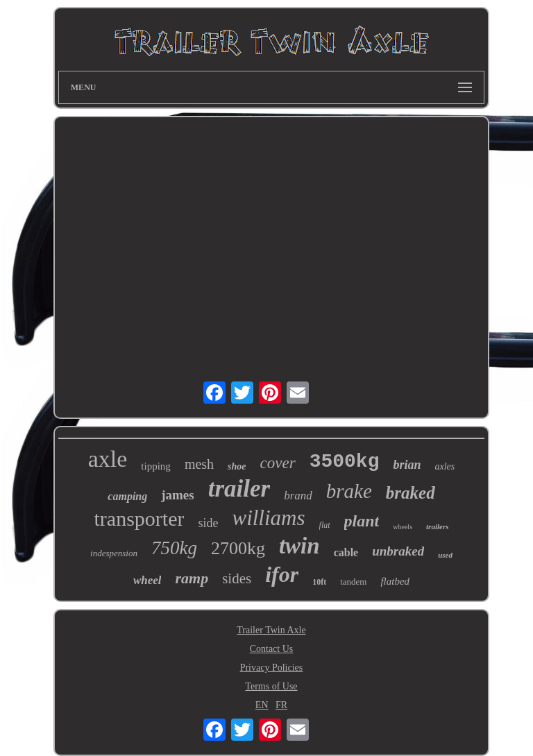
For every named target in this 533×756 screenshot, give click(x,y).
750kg (174, 548)
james (177, 495)
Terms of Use (271, 686)
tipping (156, 466)
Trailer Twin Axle (271, 630)
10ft (319, 582)
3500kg (345, 462)
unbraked (398, 551)
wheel (147, 580)
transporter (139, 518)
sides (237, 578)
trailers (437, 526)
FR (281, 705)
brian (407, 465)
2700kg (238, 548)
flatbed (395, 581)
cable (346, 552)
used (445, 555)
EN (262, 705)
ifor (282, 574)
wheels (403, 527)
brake (349, 491)
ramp (192, 578)
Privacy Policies (272, 668)
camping (127, 496)
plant (362, 521)
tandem (353, 582)
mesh (199, 464)
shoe (237, 466)
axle (108, 459)
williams (268, 518)
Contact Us (272, 649)
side (208, 523)
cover (278, 463)
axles (445, 466)
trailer (239, 489)
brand (298, 496)
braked (411, 493)
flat (325, 525)
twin (299, 546)
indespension (114, 553)
